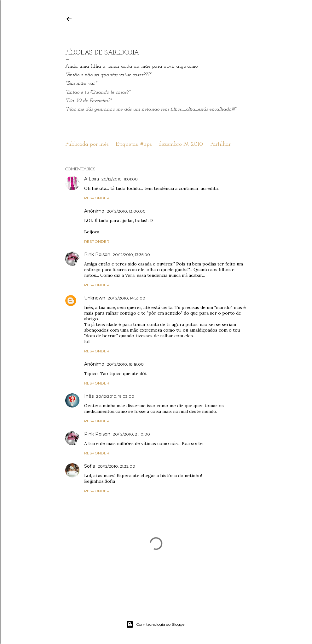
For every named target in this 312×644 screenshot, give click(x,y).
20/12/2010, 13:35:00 (131, 255)
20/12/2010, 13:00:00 (126, 211)
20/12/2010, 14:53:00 (127, 298)
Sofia (90, 466)
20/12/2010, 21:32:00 (116, 466)
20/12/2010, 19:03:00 (115, 396)
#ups (146, 144)
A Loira (92, 179)
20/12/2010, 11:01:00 (120, 179)
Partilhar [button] (220, 144)
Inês (89, 396)
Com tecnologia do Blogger (156, 624)
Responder (97, 198)
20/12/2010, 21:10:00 (131, 434)
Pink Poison (97, 254)
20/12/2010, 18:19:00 (125, 364)
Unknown (95, 298)
